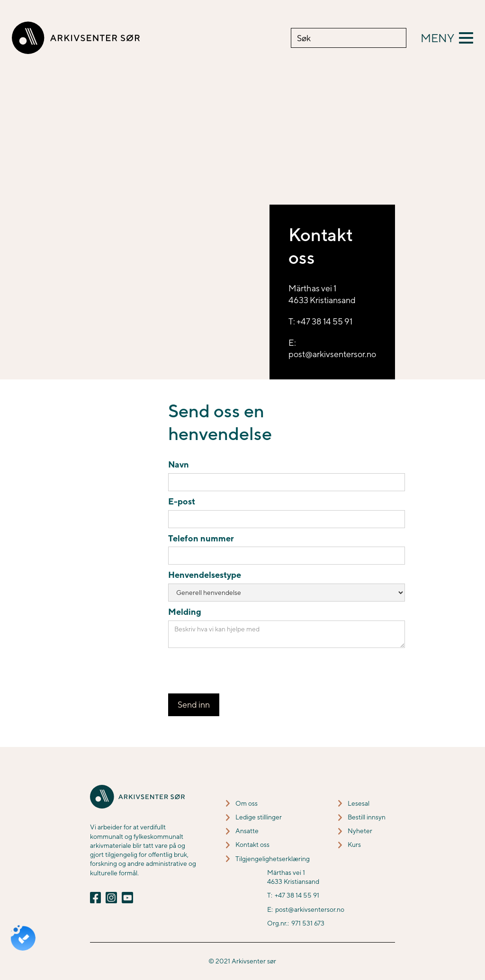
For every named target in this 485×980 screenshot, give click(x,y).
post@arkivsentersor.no (310, 909)
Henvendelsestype (205, 575)
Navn (179, 464)
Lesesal (359, 803)
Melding (185, 612)
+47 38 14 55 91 (297, 895)
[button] (447, 38)
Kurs (354, 845)
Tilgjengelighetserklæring (273, 859)
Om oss (247, 803)
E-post (182, 501)
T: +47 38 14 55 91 (320, 321)
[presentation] (240, 671)
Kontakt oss (252, 845)
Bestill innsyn (367, 817)
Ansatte (247, 831)
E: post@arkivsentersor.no (332, 349)
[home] (76, 38)
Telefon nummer (201, 538)
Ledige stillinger (259, 817)
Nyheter (360, 831)
